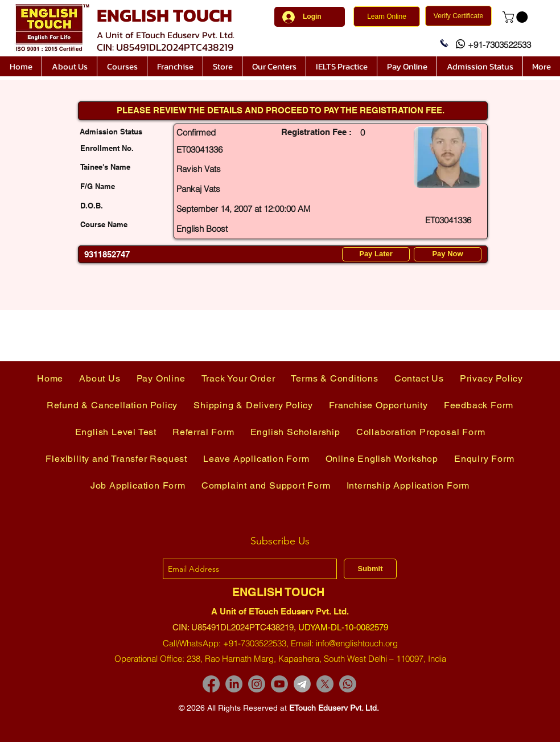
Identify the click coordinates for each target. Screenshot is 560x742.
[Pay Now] (448, 254)
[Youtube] (279, 684)
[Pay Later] (376, 254)
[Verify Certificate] (458, 16)
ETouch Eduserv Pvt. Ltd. (334, 708)
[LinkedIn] (234, 684)
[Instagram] (257, 684)
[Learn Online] (387, 17)
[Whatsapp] (348, 684)
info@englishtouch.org (357, 643)
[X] (325, 684)
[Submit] (370, 569)
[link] (516, 17)
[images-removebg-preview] (302, 684)
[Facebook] (211, 684)
